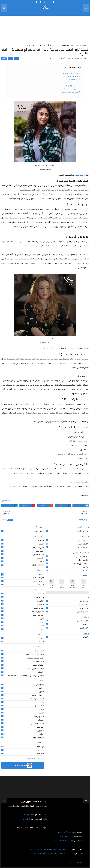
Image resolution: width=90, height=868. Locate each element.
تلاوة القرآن (58, 486)
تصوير (41, 622)
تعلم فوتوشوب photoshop (33, 655)
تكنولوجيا (40, 601)
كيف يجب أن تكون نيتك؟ (71, 86)
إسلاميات (40, 747)
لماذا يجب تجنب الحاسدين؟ (71, 83)
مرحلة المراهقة (82, 608)
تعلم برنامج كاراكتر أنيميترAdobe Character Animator (25, 676)
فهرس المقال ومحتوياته (73, 67)
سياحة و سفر (38, 608)
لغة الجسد (39, 585)
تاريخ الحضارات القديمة (35, 699)
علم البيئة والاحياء (37, 695)
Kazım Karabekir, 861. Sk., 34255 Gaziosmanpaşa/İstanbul (49, 849)
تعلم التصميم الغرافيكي (35, 658)
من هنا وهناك (38, 598)
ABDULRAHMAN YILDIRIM (64, 841)
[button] (23, 765)
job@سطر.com (25, 819)
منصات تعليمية (38, 665)
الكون (41, 692)
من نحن (79, 862)
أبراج (41, 619)
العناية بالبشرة (82, 544)
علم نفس (40, 685)
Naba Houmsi (65, 836)
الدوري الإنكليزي (81, 621)
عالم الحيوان (39, 706)
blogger (4, 520)
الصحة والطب (83, 560)
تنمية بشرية (5, 501)
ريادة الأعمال (38, 541)
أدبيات (85, 637)
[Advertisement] (45, 31)
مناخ (41, 734)
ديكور (41, 626)
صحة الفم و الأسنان (80, 564)
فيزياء (41, 713)
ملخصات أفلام (82, 532)
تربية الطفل (83, 601)
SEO (41, 562)
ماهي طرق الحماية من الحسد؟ (70, 92)
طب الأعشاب (83, 571)
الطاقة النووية (38, 738)
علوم (41, 688)
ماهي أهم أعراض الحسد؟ (71, 89)
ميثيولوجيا (39, 731)
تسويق (40, 544)
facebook (10, 520)
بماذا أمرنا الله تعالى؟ (72, 80)
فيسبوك (40, 558)
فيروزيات (40, 629)
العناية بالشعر (82, 548)
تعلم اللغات (39, 651)
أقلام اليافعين (82, 612)
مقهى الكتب (38, 532)
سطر (46, 828)
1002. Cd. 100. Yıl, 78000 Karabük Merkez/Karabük (53, 854)
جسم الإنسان (38, 717)
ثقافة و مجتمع (38, 594)
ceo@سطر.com (29, 815)
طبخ (42, 638)
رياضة (85, 625)
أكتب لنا (72, 862)
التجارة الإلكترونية (37, 555)
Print (10, 58)
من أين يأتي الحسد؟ (73, 77)
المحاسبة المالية (37, 565)
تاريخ (41, 703)
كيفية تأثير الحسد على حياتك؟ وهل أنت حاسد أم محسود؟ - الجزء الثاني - (45, 51)
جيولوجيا (40, 727)
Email (4, 58)
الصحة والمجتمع (82, 557)
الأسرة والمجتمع (37, 612)
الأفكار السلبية (41, 404)
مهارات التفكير (38, 578)
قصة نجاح (40, 551)
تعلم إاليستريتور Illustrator (34, 669)
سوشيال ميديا (38, 615)
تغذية (41, 642)
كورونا (85, 567)
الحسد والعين (63, 254)
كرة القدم (84, 628)
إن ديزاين (40, 672)
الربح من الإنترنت (37, 548)
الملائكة (40, 754)
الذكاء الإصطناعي (37, 724)
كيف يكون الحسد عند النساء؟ (70, 73)
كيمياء (41, 720)
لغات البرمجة (39, 662)
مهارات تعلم (39, 581)
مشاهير (40, 605)
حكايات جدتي (82, 605)
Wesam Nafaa (63, 832)
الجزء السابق (79, 175)
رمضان (41, 750)
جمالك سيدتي (82, 541)
